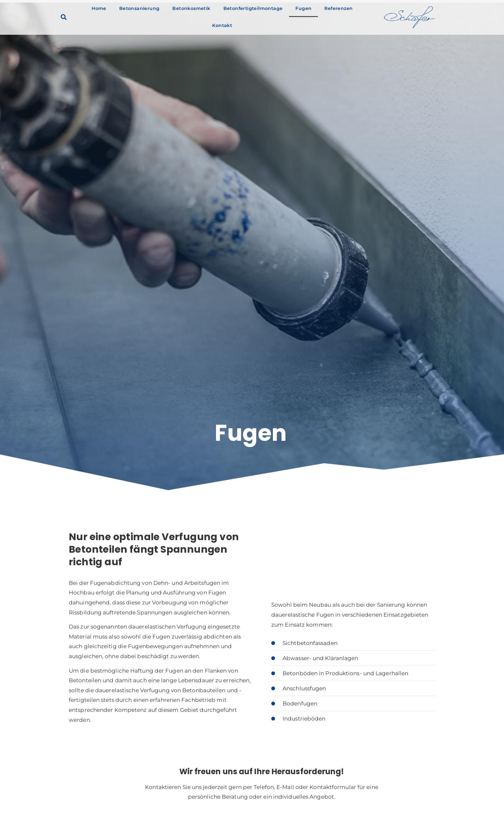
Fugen (303, 8)
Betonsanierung (139, 8)
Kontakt (222, 25)
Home (99, 8)
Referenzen (338, 8)
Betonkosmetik (191, 8)
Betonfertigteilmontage (253, 8)
